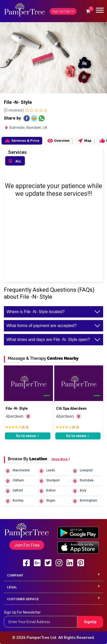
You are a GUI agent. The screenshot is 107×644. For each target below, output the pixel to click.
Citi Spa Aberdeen (71, 408)
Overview (58, 141)
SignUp (90, 622)
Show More (61, 459)
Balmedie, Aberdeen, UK (26, 128)
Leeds (47, 471)
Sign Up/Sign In (63, 11)
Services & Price (22, 141)
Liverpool (82, 471)
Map (84, 141)
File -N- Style (17, 408)
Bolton (47, 491)
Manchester (17, 471)
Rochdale (83, 481)
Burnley (14, 501)
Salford (14, 491)
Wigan (47, 501)
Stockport (49, 481)
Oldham (14, 481)
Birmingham (85, 501)
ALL (15, 161)
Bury (79, 491)
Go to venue (28, 436)
